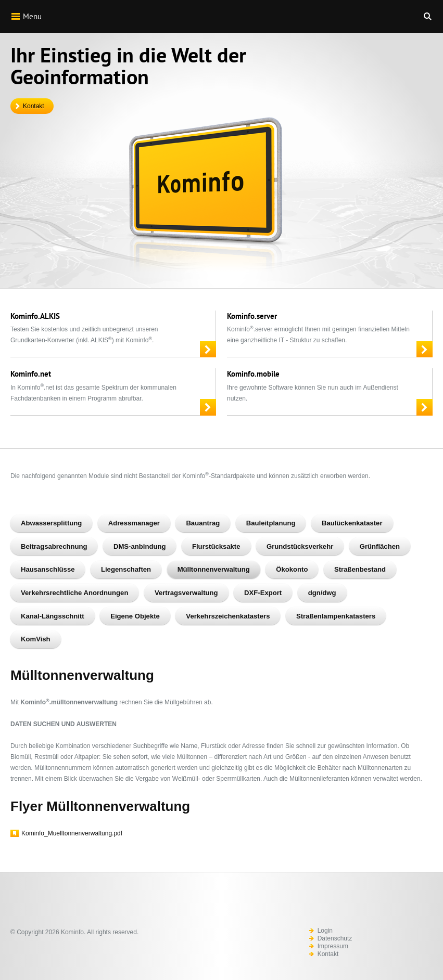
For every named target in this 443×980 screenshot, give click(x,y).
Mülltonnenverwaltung (214, 569)
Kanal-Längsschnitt (53, 616)
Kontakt (34, 106)
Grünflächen (380, 546)
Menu (26, 16)
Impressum (333, 946)
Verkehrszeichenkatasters (228, 616)
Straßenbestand (360, 569)
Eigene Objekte (135, 616)
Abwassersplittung (51, 523)
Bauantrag (203, 523)
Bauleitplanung (271, 523)
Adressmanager (134, 523)
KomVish (36, 639)
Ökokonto (292, 569)
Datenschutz (335, 938)
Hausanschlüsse (48, 569)
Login (325, 931)
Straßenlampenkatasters (336, 616)
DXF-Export (263, 593)
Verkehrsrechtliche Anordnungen (74, 593)
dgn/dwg (322, 593)
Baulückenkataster (352, 523)
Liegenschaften (126, 569)
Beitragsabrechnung (54, 546)
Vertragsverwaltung (186, 593)
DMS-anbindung (140, 546)
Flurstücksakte (216, 546)
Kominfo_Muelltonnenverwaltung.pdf (72, 833)
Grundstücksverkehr (300, 546)
